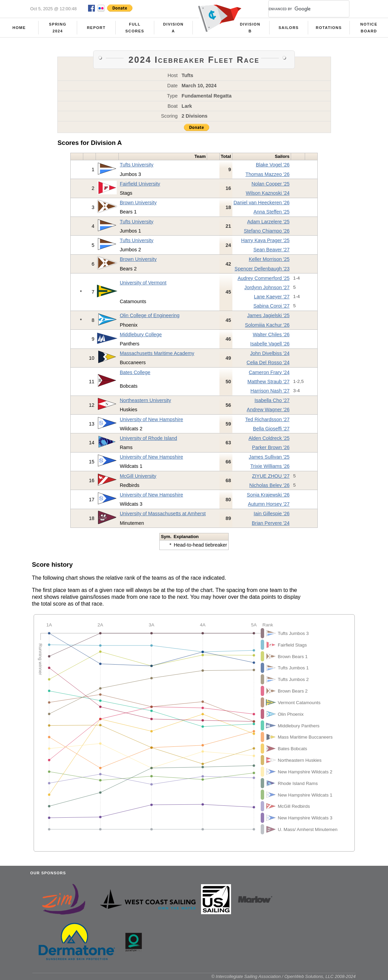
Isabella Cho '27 (272, 400)
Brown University (138, 203)
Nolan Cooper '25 (271, 184)
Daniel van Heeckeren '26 (261, 203)
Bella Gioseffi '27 (271, 429)
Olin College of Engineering (150, 315)
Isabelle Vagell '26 (270, 344)
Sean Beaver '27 (272, 250)
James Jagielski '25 (268, 315)
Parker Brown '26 (271, 447)
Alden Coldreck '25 (269, 438)
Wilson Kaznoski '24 (268, 193)
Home (19, 28)
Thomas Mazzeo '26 (267, 174)
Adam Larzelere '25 (268, 222)
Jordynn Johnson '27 (267, 287)
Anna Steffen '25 (272, 212)
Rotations (329, 28)
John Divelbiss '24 (270, 353)
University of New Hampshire (152, 419)
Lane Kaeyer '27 (272, 297)
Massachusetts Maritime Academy (157, 353)
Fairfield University (140, 184)
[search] (301, 9)
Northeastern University (145, 400)
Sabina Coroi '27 (272, 306)
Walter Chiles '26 (271, 335)
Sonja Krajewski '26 (268, 495)
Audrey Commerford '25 (263, 278)
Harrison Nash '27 (270, 391)
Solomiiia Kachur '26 (267, 325)
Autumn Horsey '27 (269, 504)
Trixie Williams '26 (270, 466)
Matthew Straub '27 (269, 382)
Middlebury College (141, 335)
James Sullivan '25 (269, 457)
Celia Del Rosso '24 (268, 362)
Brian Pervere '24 (271, 523)
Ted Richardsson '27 (268, 419)
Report (96, 28)
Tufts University (137, 165)
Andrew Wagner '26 (268, 410)
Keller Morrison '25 (269, 259)
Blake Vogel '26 (273, 165)
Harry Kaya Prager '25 (265, 240)
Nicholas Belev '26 (270, 485)
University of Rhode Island (148, 438)
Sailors (289, 28)
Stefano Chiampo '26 (267, 231)
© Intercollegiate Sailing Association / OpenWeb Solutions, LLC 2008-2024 (283, 976)
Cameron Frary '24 (269, 372)
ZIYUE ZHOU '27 (271, 476)
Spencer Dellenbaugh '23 (262, 269)
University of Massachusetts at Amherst (163, 514)
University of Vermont (143, 283)
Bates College (135, 372)
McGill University (138, 476)
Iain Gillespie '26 (271, 514)
